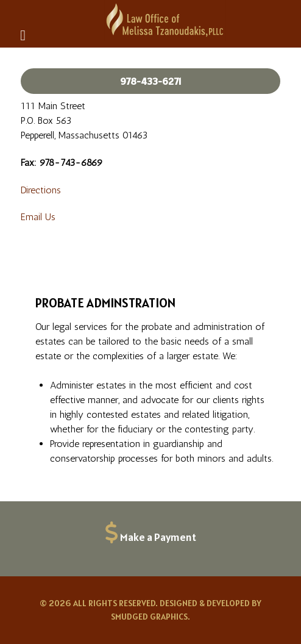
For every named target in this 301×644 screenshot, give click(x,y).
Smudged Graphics (149, 617)
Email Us (38, 217)
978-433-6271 (151, 81)
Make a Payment (158, 537)
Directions (41, 190)
